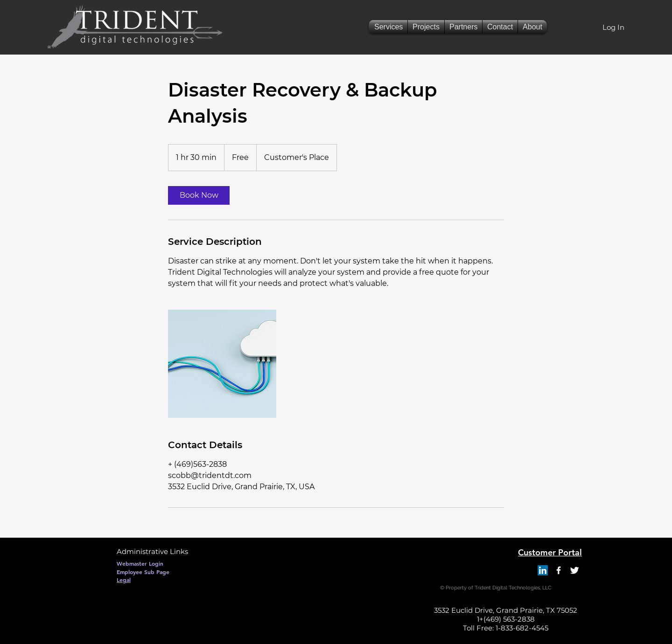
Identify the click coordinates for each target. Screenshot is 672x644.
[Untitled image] (222, 364)
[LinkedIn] (543, 570)
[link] (199, 195)
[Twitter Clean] (574, 570)
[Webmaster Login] (140, 563)
